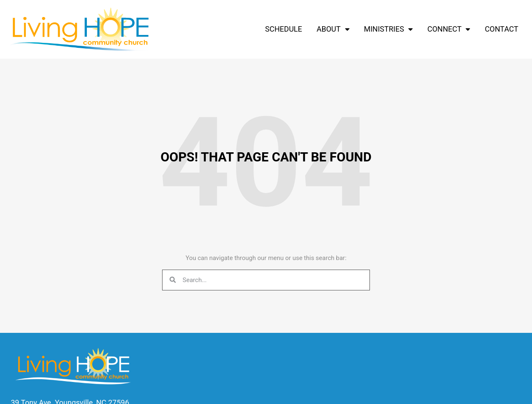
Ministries (389, 29)
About (333, 29)
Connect (449, 29)
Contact (501, 29)
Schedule (284, 29)
